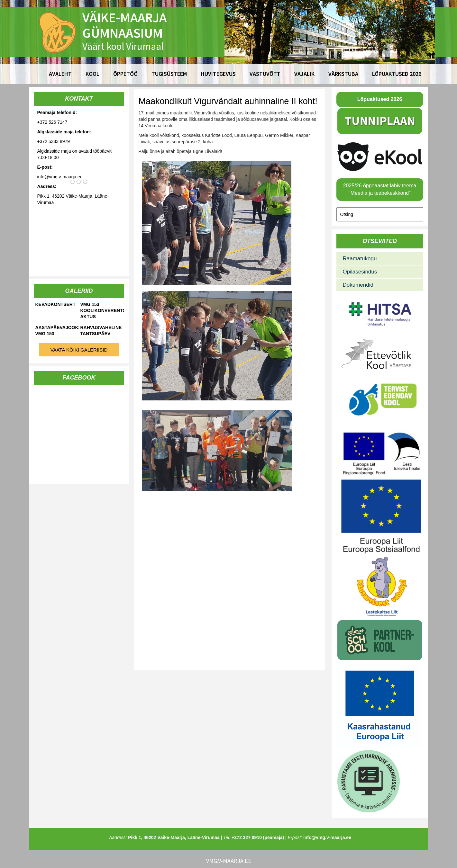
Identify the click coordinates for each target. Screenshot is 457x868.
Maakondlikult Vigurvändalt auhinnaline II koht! (228, 101)
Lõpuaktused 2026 (397, 74)
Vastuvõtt (265, 74)
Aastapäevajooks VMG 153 (57, 331)
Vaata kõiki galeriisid (79, 350)
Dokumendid (358, 285)
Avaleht (60, 74)
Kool (92, 74)
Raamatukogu (360, 259)
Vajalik (304, 74)
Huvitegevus (218, 74)
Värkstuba (343, 74)
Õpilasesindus (360, 272)
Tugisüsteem (169, 74)
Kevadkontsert (55, 304)
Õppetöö (125, 74)
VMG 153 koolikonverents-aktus (102, 310)
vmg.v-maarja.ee (229, 861)
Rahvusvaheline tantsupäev (101, 331)
